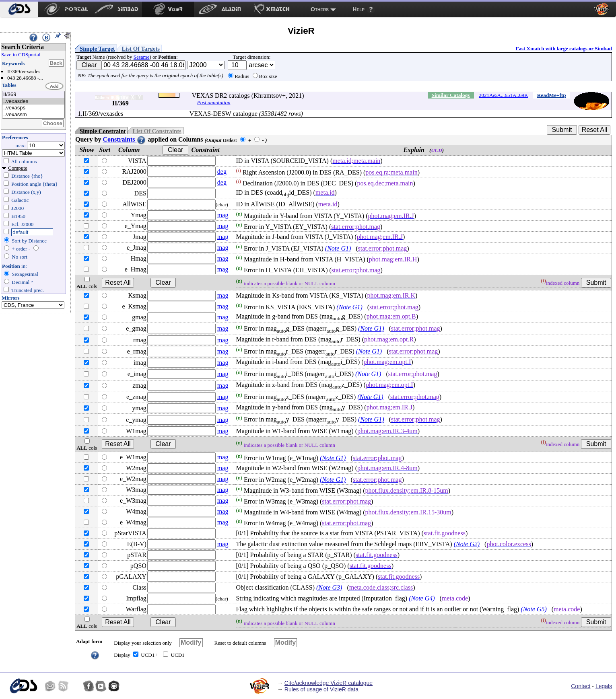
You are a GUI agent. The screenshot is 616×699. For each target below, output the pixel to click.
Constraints (124, 139)
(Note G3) (329, 587)
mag (223, 215)
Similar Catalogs (451, 95)
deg (222, 172)
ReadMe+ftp (552, 95)
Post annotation (214, 102)
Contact (581, 686)
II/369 (33, 95)
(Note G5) (534, 609)
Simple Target (97, 49)
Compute (18, 168)
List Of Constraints (157, 131)
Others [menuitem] (320, 9)
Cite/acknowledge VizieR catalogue (329, 683)
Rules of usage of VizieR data (321, 689)
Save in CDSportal (21, 54)
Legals (604, 686)
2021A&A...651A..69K (503, 95)
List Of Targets (141, 49)
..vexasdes (33, 102)
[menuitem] (19, 9)
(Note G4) (422, 598)
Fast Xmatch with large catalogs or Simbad (564, 48)
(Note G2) (467, 544)
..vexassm (33, 115)
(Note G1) (338, 248)
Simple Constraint (103, 131)
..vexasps (33, 108)
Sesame (142, 57)
